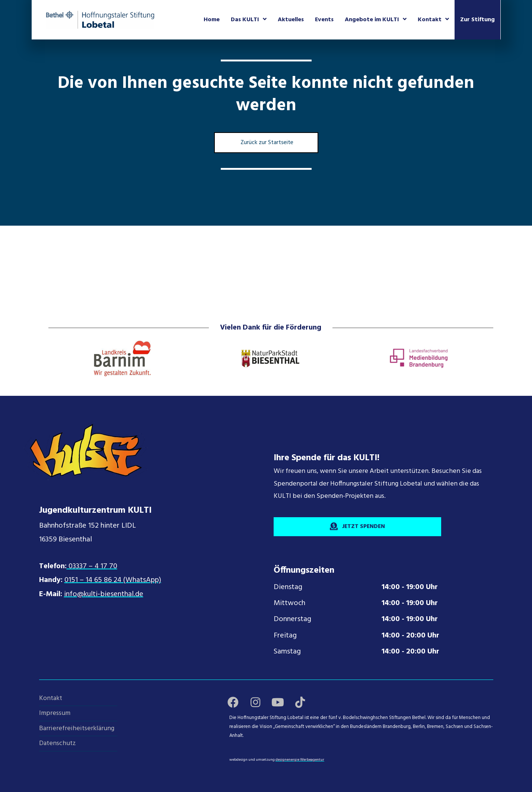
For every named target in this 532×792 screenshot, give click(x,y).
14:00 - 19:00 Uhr (410, 587)
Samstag (287, 652)
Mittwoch (289, 603)
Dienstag (288, 587)
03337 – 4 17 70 (92, 566)
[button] (233, 702)
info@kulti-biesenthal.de (104, 594)
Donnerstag (292, 619)
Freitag (285, 636)
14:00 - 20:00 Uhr (410, 636)
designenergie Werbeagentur (300, 760)
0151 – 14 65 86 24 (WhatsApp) (113, 580)
